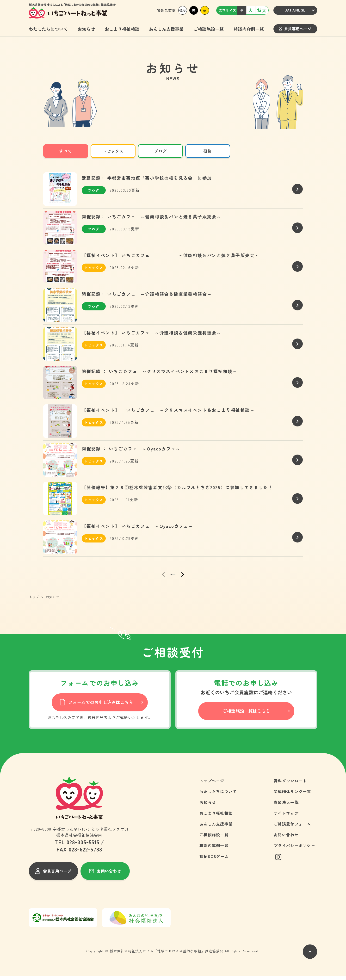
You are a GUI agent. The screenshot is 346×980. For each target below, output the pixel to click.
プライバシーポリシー (294, 850)
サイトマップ (286, 817)
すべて (66, 151)
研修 (208, 151)
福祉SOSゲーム (214, 861)
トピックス (113, 151)
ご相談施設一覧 (209, 29)
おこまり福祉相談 (122, 29)
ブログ (160, 151)
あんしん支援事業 (166, 29)
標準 (183, 10)
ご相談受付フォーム (292, 828)
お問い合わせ (286, 839)
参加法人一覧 (286, 807)
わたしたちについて (48, 29)
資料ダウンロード (290, 785)
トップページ (212, 785)
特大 (262, 10)
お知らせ (86, 29)
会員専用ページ (295, 29)
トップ (34, 601)
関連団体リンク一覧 (292, 796)
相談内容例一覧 (249, 29)
